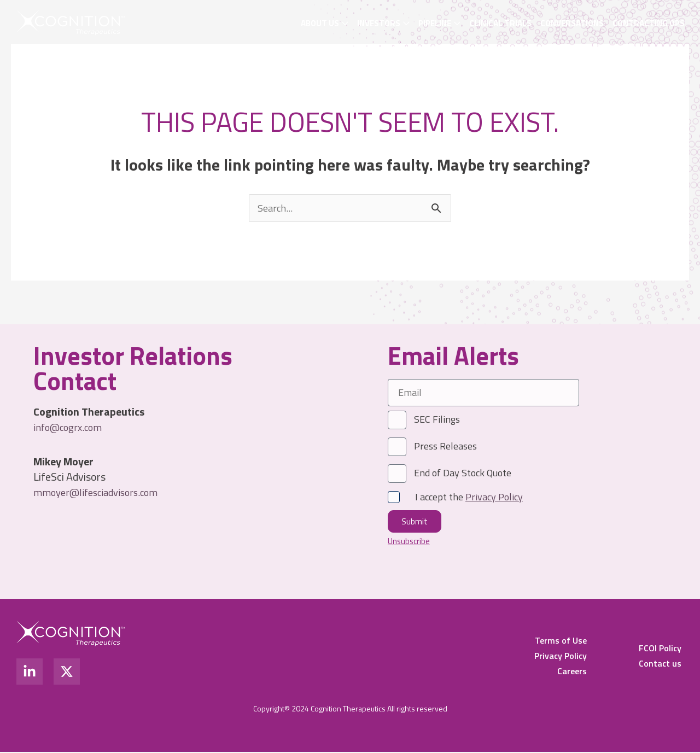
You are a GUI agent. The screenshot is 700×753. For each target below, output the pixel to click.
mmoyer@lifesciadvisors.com (101, 493)
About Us (320, 23)
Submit (415, 523)
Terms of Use (561, 641)
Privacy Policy (561, 657)
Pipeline (435, 23)
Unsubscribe (410, 542)
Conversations (572, 23)
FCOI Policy (660, 649)
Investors (379, 23)
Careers (572, 672)
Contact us (660, 664)
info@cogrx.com (71, 428)
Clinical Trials (500, 23)
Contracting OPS (649, 23)
